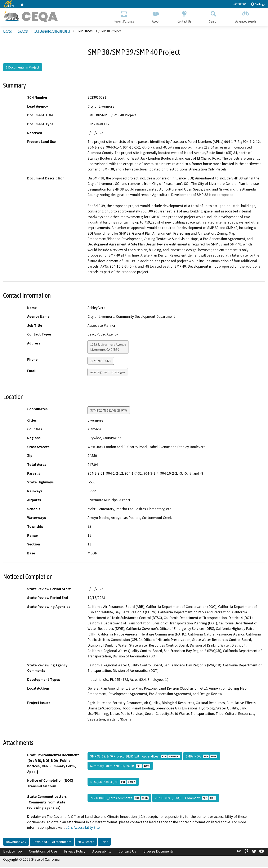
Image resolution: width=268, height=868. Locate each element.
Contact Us (240, 4)
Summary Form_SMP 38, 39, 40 (120, 766)
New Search (86, 842)
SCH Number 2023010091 (52, 32)
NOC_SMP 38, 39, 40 (113, 782)
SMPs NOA (202, 757)
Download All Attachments (52, 842)
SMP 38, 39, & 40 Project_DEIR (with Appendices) (135, 757)
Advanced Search (246, 16)
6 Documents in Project (23, 68)
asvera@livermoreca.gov (108, 372)
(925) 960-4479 (101, 361)
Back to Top (12, 852)
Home (8, 32)
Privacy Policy (75, 852)
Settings (258, 4)
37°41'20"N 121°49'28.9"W (109, 411)
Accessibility (102, 852)
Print (104, 842)
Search (213, 16)
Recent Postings (124, 16)
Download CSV (16, 842)
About (156, 16)
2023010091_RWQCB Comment (186, 798)
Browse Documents (158, 852)
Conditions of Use (43, 852)
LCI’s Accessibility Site (83, 828)
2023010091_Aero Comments (119, 798)
